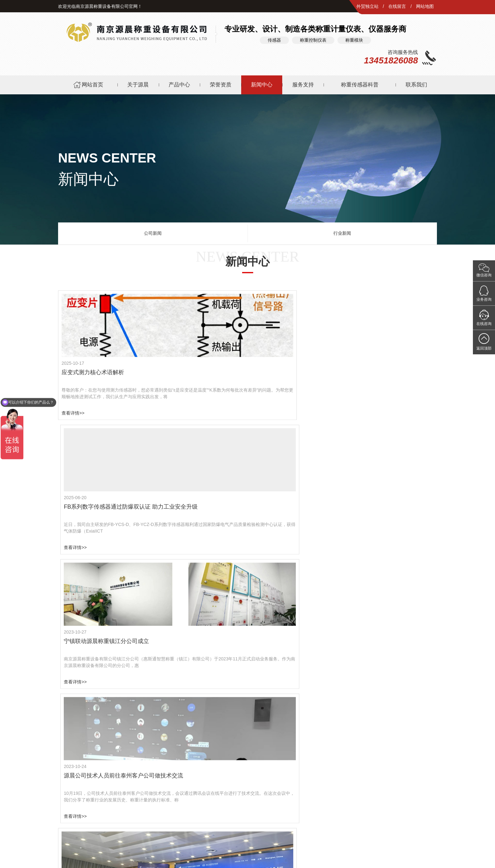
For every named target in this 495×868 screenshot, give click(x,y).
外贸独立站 (367, 6)
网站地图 (425, 6)
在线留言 (397, 6)
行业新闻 (342, 230)
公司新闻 (153, 230)
